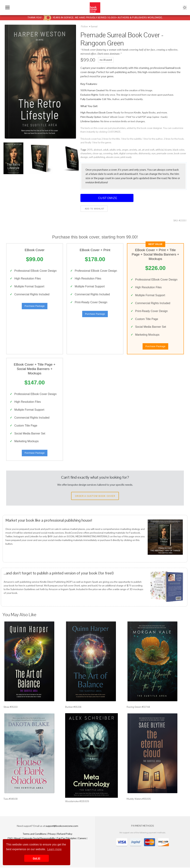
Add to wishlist (94, 209)
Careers (82, 839)
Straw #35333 (11, 707)
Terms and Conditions (35, 834)
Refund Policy (65, 834)
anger (125, 150)
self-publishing (97, 157)
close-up (97, 153)
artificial (159, 150)
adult (106, 150)
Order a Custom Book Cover (95, 497)
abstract (98, 150)
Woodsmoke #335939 (77, 802)
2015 (90, 150)
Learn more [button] (54, 849)
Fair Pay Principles (67, 839)
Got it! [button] (37, 858)
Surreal (94, 27)
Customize (107, 198)
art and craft (148, 150)
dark (116, 153)
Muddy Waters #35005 (139, 799)
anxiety (133, 150)
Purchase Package (35, 306)
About (17, 839)
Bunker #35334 (73, 707)
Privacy (52, 834)
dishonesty (145, 153)
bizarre (168, 150)
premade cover (165, 153)
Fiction (84, 27)
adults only (115, 150)
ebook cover (113, 157)
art (140, 150)
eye (154, 153)
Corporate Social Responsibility (39, 839)
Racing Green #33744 (138, 707)
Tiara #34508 (11, 799)
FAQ (10, 839)
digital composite (128, 153)
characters (86, 153)
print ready (126, 157)
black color (178, 150)
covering (108, 153)
